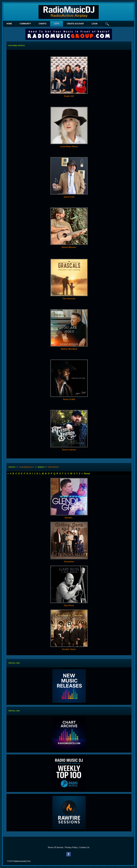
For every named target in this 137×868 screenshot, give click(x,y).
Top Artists (53, 467)
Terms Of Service (55, 847)
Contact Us (84, 847)
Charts (43, 24)
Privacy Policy (71, 847)
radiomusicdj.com (22, 861)
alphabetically (26, 467)
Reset (87, 474)
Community (25, 24)
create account (75, 24)
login (94, 24)
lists (56, 24)
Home (9, 24)
